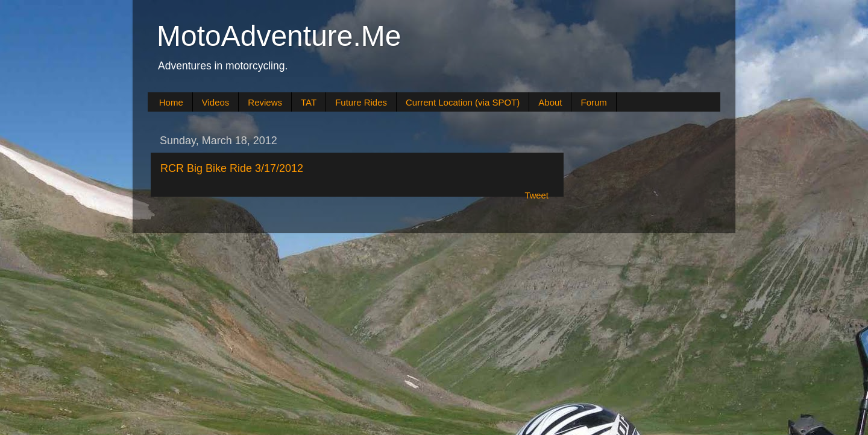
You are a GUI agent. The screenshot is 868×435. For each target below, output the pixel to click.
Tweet (536, 195)
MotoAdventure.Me (279, 36)
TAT (309, 102)
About (550, 102)
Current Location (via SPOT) (463, 102)
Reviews (265, 102)
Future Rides (361, 102)
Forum (593, 102)
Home (171, 102)
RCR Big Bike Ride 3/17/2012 (232, 168)
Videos (216, 102)
